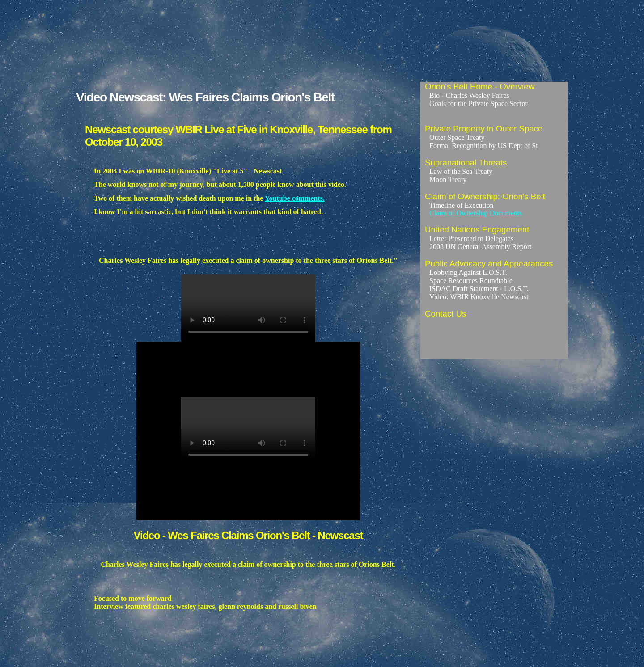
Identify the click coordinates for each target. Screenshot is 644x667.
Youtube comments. (295, 198)
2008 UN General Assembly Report (480, 247)
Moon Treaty (448, 179)
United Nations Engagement (477, 230)
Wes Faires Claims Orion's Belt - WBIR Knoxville (248, 308)
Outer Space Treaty (457, 137)
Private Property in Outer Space (484, 129)
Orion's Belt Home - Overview (480, 87)
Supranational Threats (466, 163)
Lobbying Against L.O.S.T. (468, 272)
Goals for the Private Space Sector (479, 103)
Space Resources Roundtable (471, 281)
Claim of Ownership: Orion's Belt (485, 196)
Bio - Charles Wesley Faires (469, 95)
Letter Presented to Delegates (471, 239)
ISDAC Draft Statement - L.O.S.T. (479, 289)
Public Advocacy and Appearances (489, 264)
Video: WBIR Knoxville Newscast (479, 297)
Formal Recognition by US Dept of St (484, 146)
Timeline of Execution (461, 205)
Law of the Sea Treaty (461, 171)
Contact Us (445, 314)
